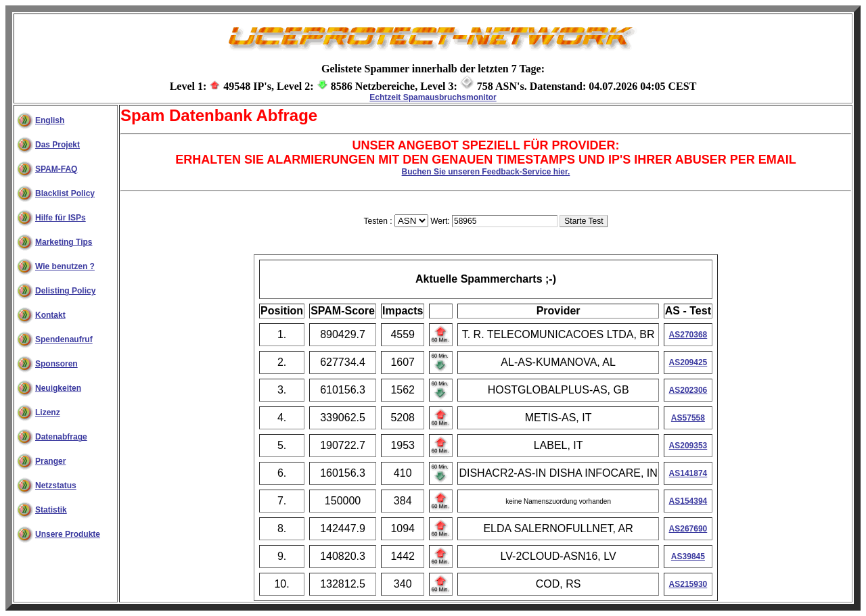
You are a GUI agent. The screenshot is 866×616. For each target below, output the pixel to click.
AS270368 (688, 335)
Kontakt (50, 315)
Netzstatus (56, 485)
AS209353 (688, 446)
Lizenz (48, 412)
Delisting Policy (65, 291)
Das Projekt (58, 145)
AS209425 (688, 362)
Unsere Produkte (68, 534)
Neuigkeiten (58, 388)
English (50, 120)
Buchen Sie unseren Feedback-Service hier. (486, 172)
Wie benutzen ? (65, 266)
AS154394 (688, 501)
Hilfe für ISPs (61, 218)
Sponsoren (56, 364)
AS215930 (688, 584)
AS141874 (688, 473)
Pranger (50, 461)
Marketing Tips (64, 242)
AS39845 (688, 556)
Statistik (51, 510)
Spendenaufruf (64, 339)
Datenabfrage (61, 437)
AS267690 (688, 529)
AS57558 (688, 418)
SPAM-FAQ (56, 169)
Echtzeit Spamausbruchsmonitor (433, 97)
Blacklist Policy (65, 193)
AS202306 (688, 390)
